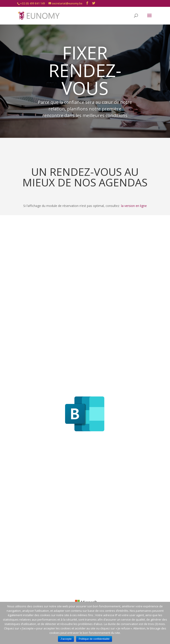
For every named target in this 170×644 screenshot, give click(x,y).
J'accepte (66, 639)
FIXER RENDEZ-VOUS (85, 70)
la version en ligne (134, 206)
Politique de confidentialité (94, 639)
